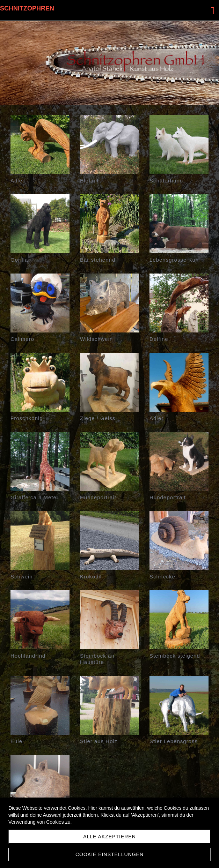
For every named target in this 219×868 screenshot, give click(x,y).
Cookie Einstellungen (109, 854)
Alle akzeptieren (109, 837)
